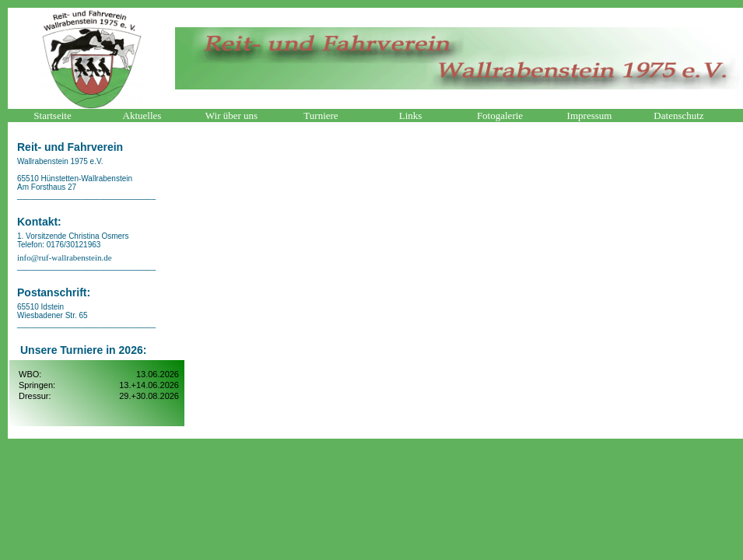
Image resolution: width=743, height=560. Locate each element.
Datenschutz (678, 115)
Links (411, 115)
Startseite (52, 115)
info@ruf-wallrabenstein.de (65, 257)
